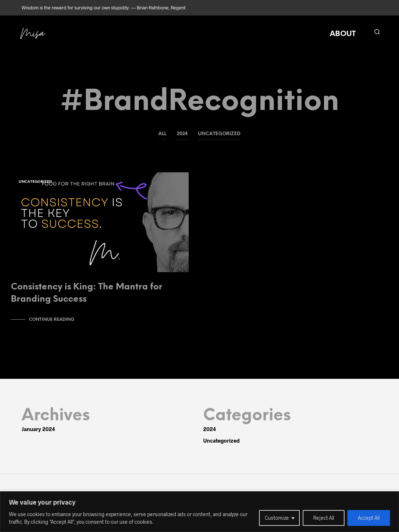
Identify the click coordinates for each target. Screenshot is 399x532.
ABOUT (343, 34)
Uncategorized (219, 134)
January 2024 (38, 433)
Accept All (369, 518)
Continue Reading (52, 323)
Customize (277, 518)
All (162, 134)
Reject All (324, 518)
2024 (182, 134)
